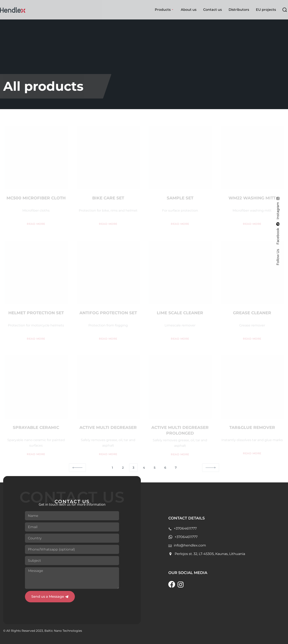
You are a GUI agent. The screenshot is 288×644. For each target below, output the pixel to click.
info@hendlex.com (190, 545)
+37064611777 (185, 528)
